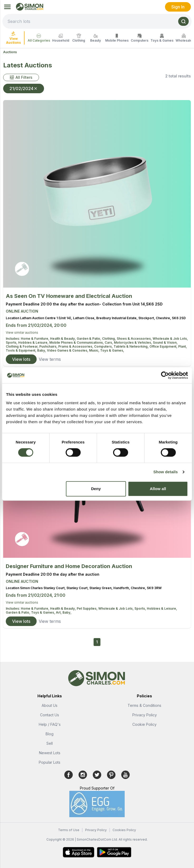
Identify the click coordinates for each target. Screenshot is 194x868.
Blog (50, 734)
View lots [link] (21, 359)
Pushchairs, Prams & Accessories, (67, 346)
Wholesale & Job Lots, (170, 339)
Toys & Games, (112, 350)
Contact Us (50, 715)
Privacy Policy (145, 715)
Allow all (158, 489)
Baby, (42, 350)
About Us (50, 705)
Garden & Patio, (89, 339)
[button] (21, 77)
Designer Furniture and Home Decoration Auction (69, 566)
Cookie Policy (144, 724)
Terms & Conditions (144, 705)
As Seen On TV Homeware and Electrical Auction (69, 296)
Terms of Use (69, 830)
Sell (50, 743)
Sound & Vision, (165, 342)
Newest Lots (50, 753)
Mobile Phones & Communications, (77, 342)
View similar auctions (22, 332)
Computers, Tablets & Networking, (122, 346)
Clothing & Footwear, (23, 346)
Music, (95, 350)
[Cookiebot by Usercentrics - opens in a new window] (165, 375)
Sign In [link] (178, 7)
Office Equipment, (164, 346)
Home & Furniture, (35, 339)
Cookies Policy (124, 830)
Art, (59, 612)
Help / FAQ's (50, 724)
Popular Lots (50, 762)
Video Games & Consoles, (68, 350)
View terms (50, 359)
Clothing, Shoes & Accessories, (127, 339)
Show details (166, 472)
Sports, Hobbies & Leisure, (28, 342)
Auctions (10, 52)
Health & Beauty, (63, 339)
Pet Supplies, (88, 608)
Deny (96, 489)
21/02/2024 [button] (24, 88)
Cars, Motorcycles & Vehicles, (129, 342)
